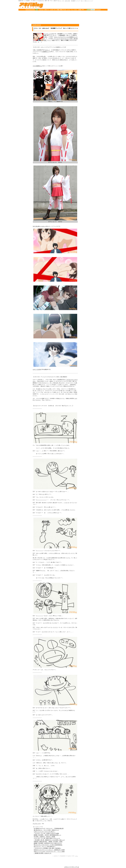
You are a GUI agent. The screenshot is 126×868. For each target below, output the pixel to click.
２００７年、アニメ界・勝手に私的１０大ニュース (47, 838)
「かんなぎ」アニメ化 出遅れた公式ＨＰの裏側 (46, 833)
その (34, 66)
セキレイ (48, 50)
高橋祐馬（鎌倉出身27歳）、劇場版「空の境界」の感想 (48, 842)
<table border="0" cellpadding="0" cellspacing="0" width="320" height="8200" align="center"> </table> (94, 370)
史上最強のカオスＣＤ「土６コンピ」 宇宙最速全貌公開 (49, 828)
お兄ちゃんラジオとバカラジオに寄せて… (45, 832)
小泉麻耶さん (45, 52)
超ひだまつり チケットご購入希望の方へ (45, 847)
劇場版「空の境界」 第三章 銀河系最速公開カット (48, 835)
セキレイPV (45, 226)
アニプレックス (48, 34)
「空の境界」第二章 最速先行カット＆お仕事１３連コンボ (49, 840)
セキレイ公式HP (37, 369)
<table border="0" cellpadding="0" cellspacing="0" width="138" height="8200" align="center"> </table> (25, 370)
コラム (76, 856)
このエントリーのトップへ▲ (71, 867)
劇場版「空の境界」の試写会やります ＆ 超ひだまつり (48, 843)
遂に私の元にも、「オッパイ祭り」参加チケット (46, 830)
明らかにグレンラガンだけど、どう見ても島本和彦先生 (48, 845)
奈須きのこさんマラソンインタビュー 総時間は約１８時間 (49, 850)
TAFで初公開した (37, 226)
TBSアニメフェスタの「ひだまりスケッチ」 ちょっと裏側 (49, 852)
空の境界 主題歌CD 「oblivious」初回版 (44, 837)
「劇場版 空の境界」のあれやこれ (43, 853)
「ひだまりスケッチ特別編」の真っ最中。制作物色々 (48, 848)
